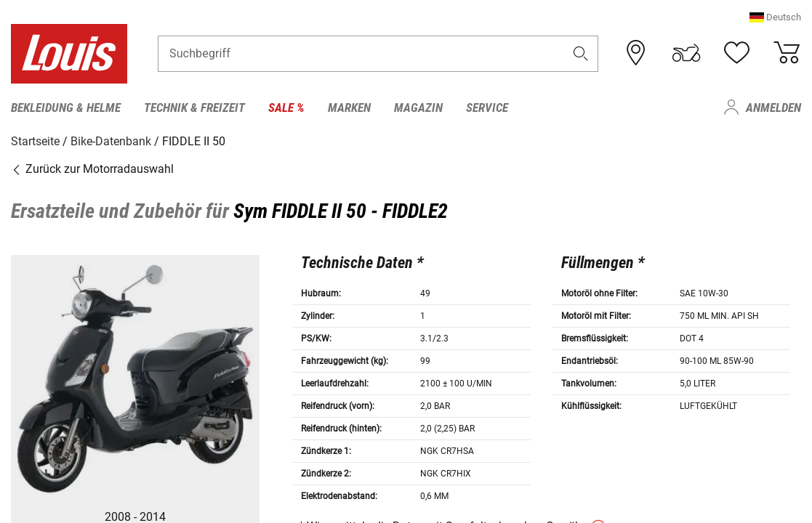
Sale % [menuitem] (286, 108)
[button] (775, 18)
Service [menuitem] (487, 108)
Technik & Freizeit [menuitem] (194, 108)
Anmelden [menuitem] (773, 108)
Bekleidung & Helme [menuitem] (66, 108)
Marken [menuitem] (349, 108)
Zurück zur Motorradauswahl (92, 169)
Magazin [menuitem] (418, 108)
